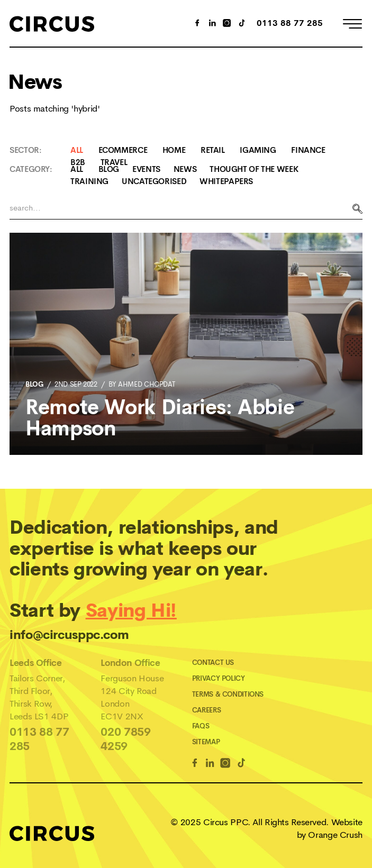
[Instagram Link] (227, 24)
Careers (206, 710)
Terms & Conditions (228, 694)
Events (146, 169)
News (185, 169)
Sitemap (206, 742)
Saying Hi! (131, 611)
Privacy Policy (219, 678)
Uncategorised (154, 181)
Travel (114, 162)
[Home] (52, 24)
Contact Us (213, 663)
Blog (109, 169)
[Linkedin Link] (210, 765)
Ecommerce (123, 150)
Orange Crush (335, 835)
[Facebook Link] (195, 765)
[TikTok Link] (242, 24)
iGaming (258, 150)
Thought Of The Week (254, 169)
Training (89, 181)
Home (174, 150)
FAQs (201, 726)
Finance (308, 150)
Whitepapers (226, 181)
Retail (213, 150)
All (77, 150)
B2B (78, 162)
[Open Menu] (352, 25)
